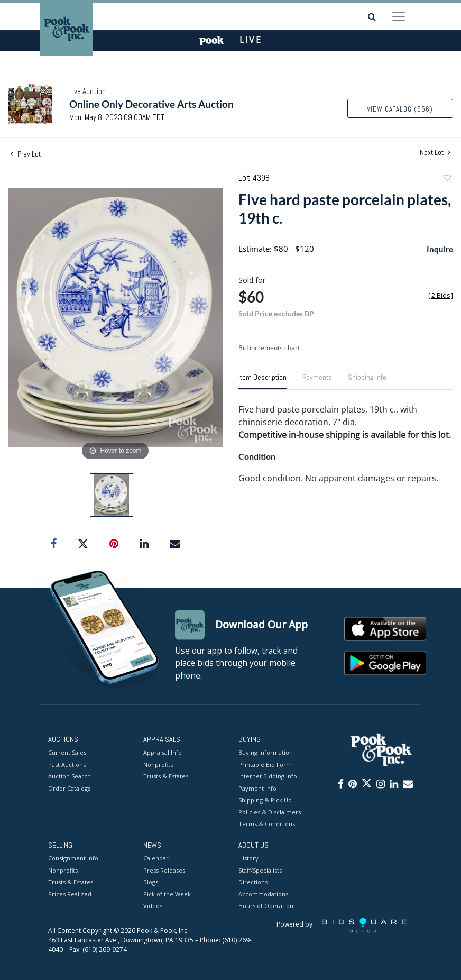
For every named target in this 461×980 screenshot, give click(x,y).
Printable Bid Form (265, 764)
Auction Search (70, 777)
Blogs (151, 882)
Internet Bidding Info (268, 777)
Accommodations (263, 894)
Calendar (156, 859)
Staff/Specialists (260, 870)
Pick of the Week (167, 894)
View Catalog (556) (400, 109)
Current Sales (67, 753)
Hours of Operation (266, 906)
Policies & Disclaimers (270, 812)
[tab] (262, 381)
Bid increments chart (269, 348)
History (248, 859)
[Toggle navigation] (399, 16)
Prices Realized (70, 894)
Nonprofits (158, 764)
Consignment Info (73, 859)
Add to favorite (447, 179)
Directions (253, 882)
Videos (153, 906)
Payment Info (257, 788)
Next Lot (435, 153)
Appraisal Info (163, 753)
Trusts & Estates (166, 777)
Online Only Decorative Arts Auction (151, 104)
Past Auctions (67, 764)
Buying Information (266, 753)
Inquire (440, 249)
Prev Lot (26, 154)
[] (441, 295)
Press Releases (164, 870)
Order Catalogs (69, 788)
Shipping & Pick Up (265, 800)
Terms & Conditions (267, 824)
